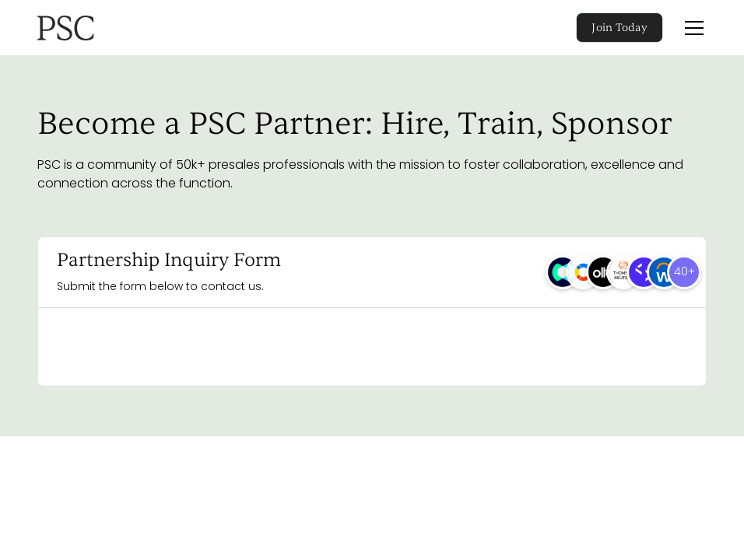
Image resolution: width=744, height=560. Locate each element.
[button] (691, 28)
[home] (112, 28)
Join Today (619, 28)
